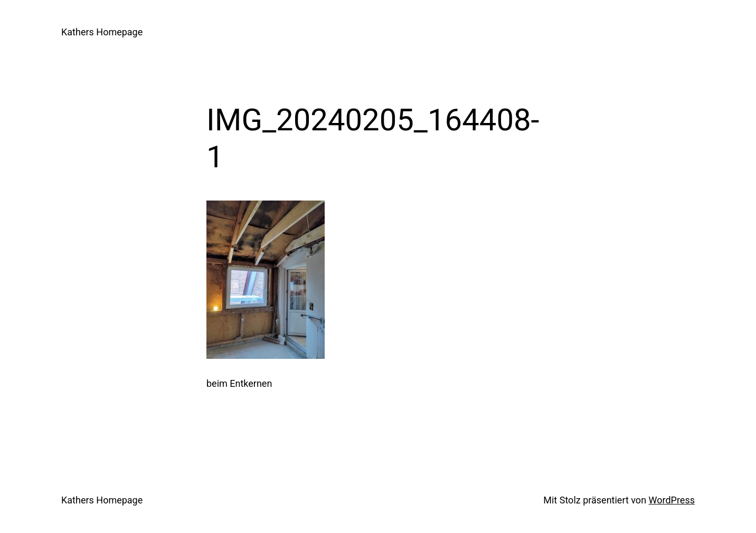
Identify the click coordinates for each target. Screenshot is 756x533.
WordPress (672, 500)
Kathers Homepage (102, 32)
